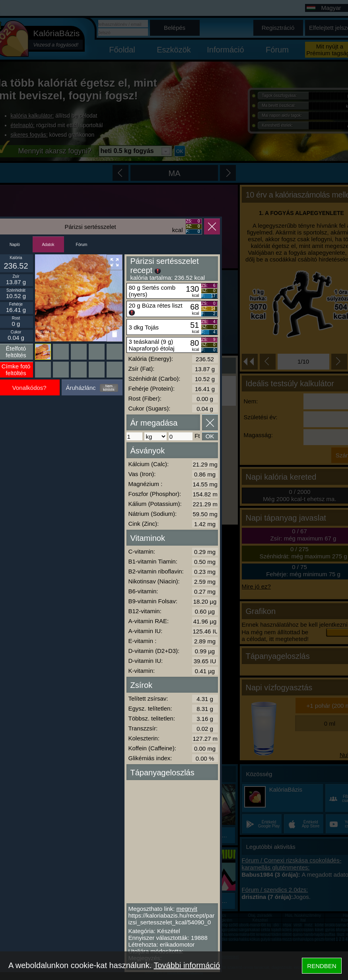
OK (210, 436)
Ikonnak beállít (43, 334)
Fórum (82, 245)
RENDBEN (322, 966)
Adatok (48, 245)
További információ (187, 965)
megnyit (187, 909)
